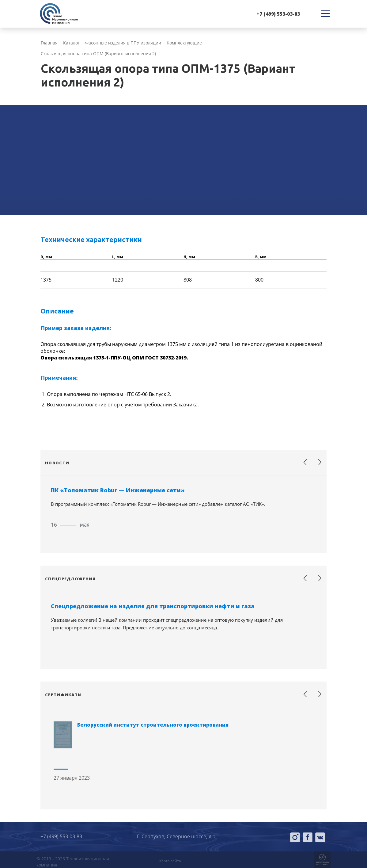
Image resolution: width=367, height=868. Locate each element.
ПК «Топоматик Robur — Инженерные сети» (118, 490)
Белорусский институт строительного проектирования (153, 725)
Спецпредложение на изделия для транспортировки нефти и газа (153, 606)
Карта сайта (170, 861)
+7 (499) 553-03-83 (278, 14)
